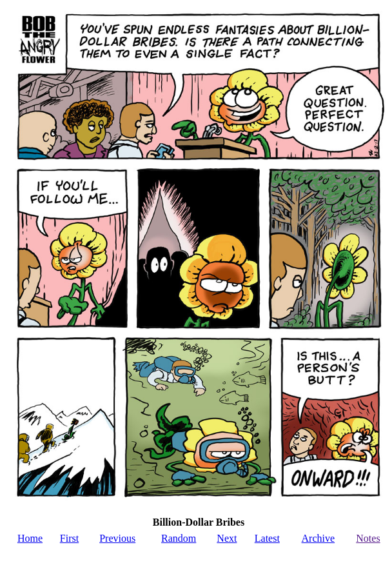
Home (30, 538)
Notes (368, 538)
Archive (318, 538)
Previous (117, 538)
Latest (267, 538)
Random (179, 538)
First (69, 538)
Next (227, 538)
